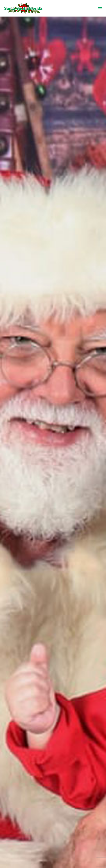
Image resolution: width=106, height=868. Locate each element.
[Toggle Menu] (100, 9)
